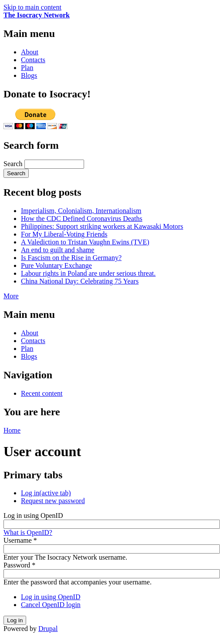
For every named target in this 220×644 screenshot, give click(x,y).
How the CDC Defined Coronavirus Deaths (82, 219)
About (30, 52)
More (11, 296)
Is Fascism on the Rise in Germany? (71, 258)
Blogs (29, 75)
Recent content (42, 393)
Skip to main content (32, 7)
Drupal (48, 629)
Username (20, 540)
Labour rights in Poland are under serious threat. (88, 273)
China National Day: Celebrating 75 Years (80, 281)
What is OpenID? (28, 532)
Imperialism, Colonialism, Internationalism (81, 211)
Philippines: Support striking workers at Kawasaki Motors (102, 226)
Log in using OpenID (33, 516)
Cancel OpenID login (51, 605)
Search (14, 164)
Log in (46, 493)
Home (12, 430)
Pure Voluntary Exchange (56, 265)
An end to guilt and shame (58, 250)
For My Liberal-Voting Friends (64, 234)
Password (19, 565)
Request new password (53, 501)
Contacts (33, 60)
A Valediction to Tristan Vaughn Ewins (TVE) (85, 242)
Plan (27, 68)
